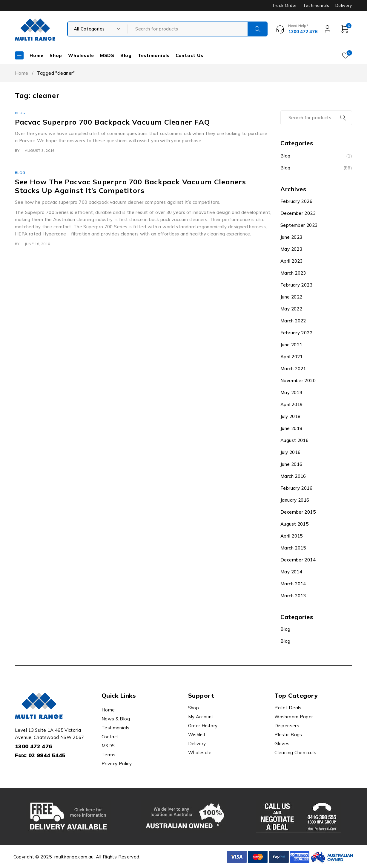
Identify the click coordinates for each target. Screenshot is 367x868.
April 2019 (292, 404)
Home (22, 73)
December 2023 (298, 213)
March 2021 (293, 369)
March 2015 (293, 548)
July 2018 (290, 416)
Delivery (344, 5)
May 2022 (291, 309)
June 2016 (291, 464)
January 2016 (295, 500)
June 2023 (291, 237)
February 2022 (296, 333)
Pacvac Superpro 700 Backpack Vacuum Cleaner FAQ (112, 122)
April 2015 (292, 536)
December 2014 (298, 560)
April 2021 (292, 357)
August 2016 (294, 440)
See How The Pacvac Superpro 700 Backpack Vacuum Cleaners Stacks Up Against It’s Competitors (130, 186)
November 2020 (298, 381)
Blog (20, 113)
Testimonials (316, 5)
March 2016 (293, 476)
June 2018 (291, 428)
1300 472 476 (34, 746)
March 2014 (293, 584)
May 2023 (291, 249)
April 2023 (292, 261)
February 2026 (296, 201)
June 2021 (291, 345)
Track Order (284, 5)
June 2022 (291, 297)
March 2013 (293, 596)
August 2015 (294, 524)
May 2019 (291, 392)
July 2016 (290, 452)
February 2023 (296, 285)
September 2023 (299, 225)
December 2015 (298, 512)
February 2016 (296, 488)
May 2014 (291, 572)
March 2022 (293, 321)
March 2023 (293, 273)
